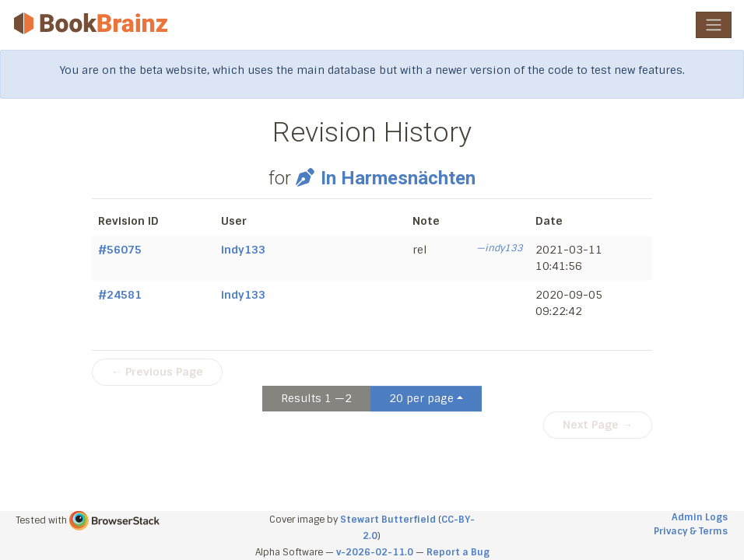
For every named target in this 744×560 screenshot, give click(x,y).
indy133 (243, 250)
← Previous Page (157, 372)
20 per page (421, 398)
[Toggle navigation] (714, 25)
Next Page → (598, 425)
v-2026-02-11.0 (375, 552)
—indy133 (500, 248)
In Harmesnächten (385, 178)
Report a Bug (458, 552)
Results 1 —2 (316, 398)
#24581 (120, 295)
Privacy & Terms (691, 531)
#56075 (120, 250)
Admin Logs (700, 517)
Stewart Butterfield (388, 520)
